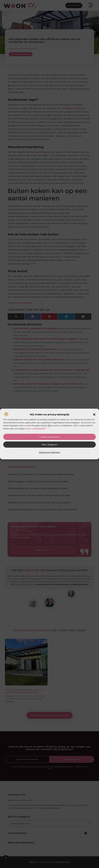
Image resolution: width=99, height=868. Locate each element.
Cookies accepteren (49, 437)
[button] (94, 415)
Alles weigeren (49, 445)
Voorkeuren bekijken (50, 452)
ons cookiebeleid (36, 429)
